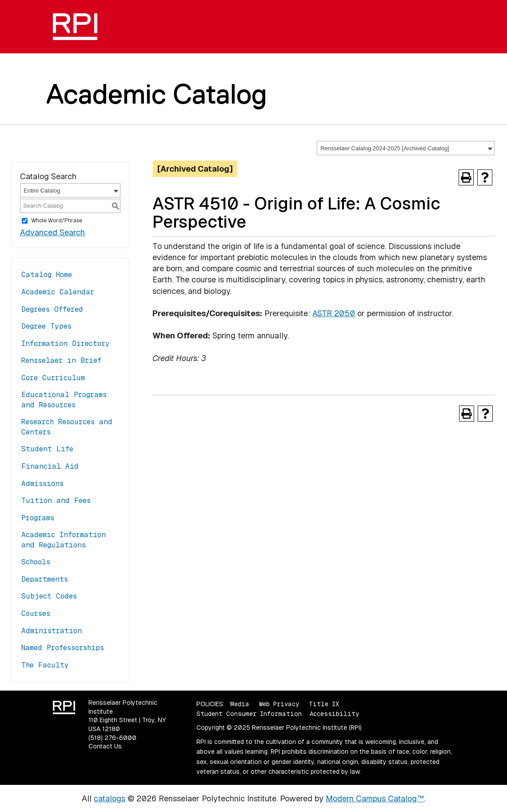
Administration (52, 631)
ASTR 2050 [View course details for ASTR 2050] (334, 313)
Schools (36, 562)
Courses (36, 613)
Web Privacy (279, 704)
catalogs (110, 798)
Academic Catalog (157, 94)
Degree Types (46, 326)
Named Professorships (63, 648)
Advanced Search (52, 232)
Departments (45, 579)
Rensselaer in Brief (61, 360)
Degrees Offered (52, 309)
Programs (38, 518)
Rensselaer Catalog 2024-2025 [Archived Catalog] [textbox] (385, 148)
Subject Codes (49, 596)
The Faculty (45, 665)
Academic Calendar (58, 292)
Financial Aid (50, 466)
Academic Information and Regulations (64, 540)
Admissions (42, 484)
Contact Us (105, 746)
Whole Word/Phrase (57, 221)
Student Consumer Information (249, 714)
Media (240, 704)
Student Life (47, 449)
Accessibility (334, 714)
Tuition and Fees (56, 500)
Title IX (324, 704)
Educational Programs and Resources (64, 400)
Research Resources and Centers (67, 427)
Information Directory (66, 344)
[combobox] (406, 148)
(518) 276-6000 (112, 738)
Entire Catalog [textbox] (42, 191)
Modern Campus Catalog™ (375, 798)
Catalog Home (47, 275)
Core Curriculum (53, 378)
